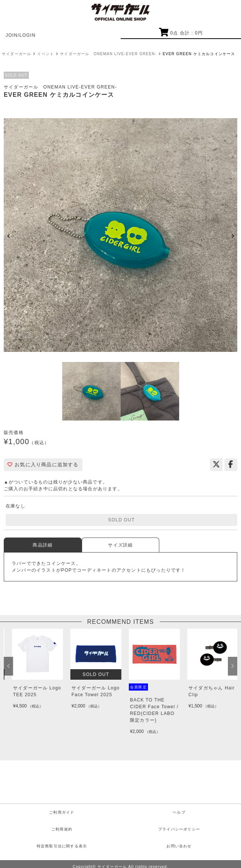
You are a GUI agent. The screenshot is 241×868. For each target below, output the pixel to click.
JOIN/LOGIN (21, 35)
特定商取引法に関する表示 (62, 846)
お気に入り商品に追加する (43, 465)
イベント (46, 54)
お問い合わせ (179, 846)
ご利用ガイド (62, 812)
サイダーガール (16, 54)
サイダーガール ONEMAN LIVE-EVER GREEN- (108, 54)
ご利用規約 (62, 829)
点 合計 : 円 (181, 33)
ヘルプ (179, 812)
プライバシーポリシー (179, 829)
